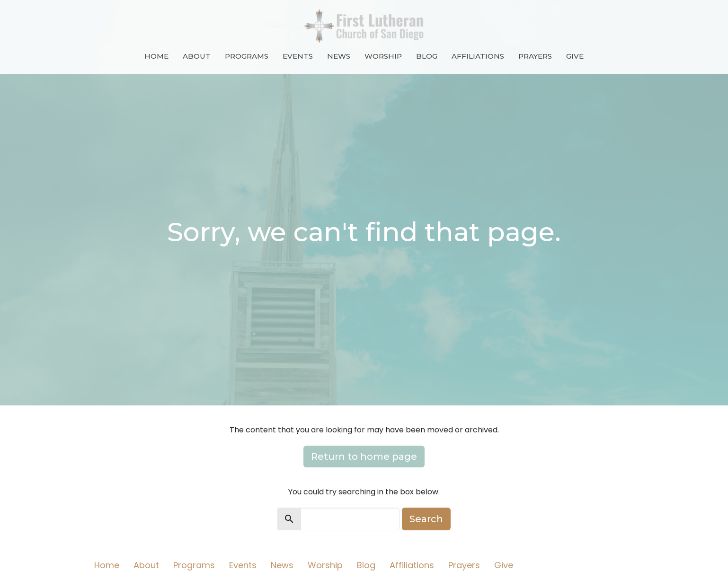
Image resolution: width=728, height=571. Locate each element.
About (197, 56)
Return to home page (364, 457)
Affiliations (478, 56)
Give (575, 56)
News (339, 56)
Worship (383, 56)
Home (156, 56)
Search (426, 519)
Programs (247, 56)
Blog (427, 56)
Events (298, 56)
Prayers (535, 56)
